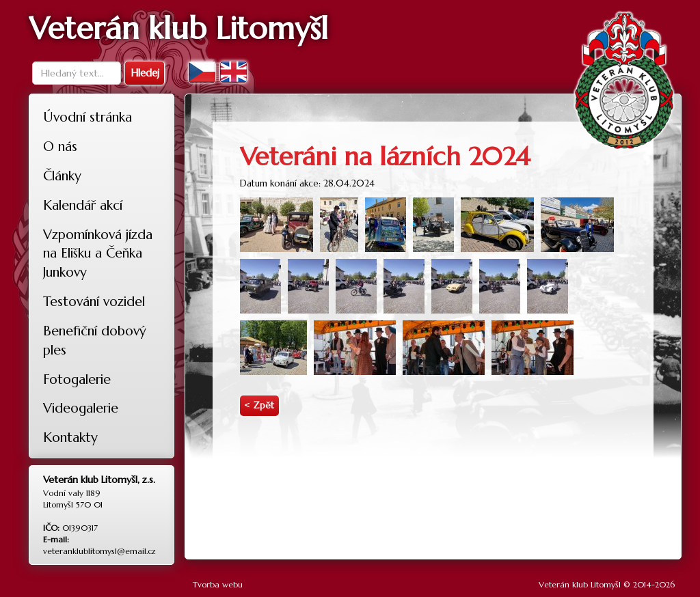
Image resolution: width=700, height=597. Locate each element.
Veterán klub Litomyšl (580, 584)
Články (62, 176)
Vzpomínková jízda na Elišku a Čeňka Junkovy (98, 253)
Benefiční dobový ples (95, 340)
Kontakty (70, 437)
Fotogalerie (77, 379)
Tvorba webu (218, 584)
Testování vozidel (94, 301)
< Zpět (259, 405)
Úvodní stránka (87, 117)
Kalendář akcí (83, 205)
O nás (60, 146)
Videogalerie (81, 408)
